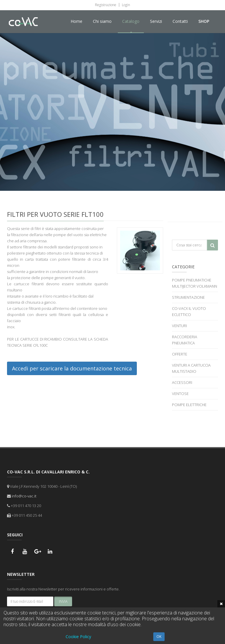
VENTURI (179, 326)
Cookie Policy (78, 637)
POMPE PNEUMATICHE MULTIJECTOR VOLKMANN (195, 283)
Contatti (180, 21)
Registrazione (106, 5)
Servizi (156, 21)
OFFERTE (180, 354)
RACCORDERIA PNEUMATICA (185, 340)
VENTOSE (180, 394)
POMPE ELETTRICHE (189, 405)
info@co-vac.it (24, 496)
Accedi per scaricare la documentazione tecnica (72, 368)
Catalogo (131, 21)
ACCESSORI (182, 382)
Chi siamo (102, 21)
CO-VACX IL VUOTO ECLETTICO (189, 311)
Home (76, 21)
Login (126, 5)
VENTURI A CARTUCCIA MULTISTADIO (191, 368)
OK (159, 637)
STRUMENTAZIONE (188, 297)
